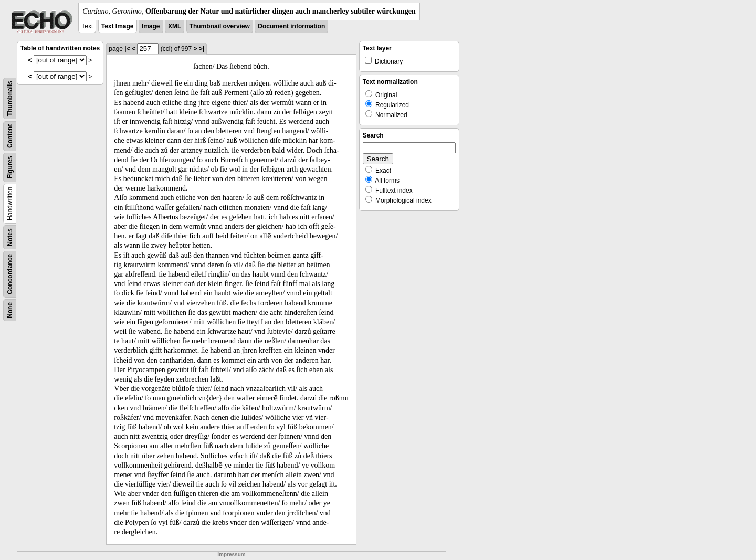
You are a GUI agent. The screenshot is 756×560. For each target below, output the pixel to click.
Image (151, 26)
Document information (291, 26)
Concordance (10, 274)
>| (202, 49)
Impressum (231, 554)
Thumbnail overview (220, 26)
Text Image (118, 26)
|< (127, 49)
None (10, 310)
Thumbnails (10, 98)
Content (10, 136)
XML (175, 26)
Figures (10, 167)
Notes (10, 237)
